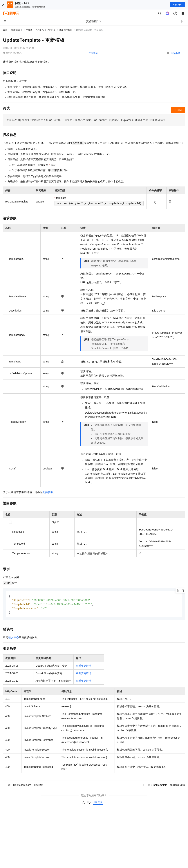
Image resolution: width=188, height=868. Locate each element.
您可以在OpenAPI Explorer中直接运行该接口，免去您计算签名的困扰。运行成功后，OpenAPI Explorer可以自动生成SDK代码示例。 (87, 120)
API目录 (51, 30)
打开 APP (177, 5)
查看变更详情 (84, 667)
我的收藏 (176, 53)
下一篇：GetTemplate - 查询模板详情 (164, 786)
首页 (5, 30)
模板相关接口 (66, 30)
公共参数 (48, 492)
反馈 (98, 803)
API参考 (40, 30)
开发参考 (28, 30)
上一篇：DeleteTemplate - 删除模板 (23, 786)
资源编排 (15, 30)
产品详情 (93, 53)
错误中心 (14, 638)
